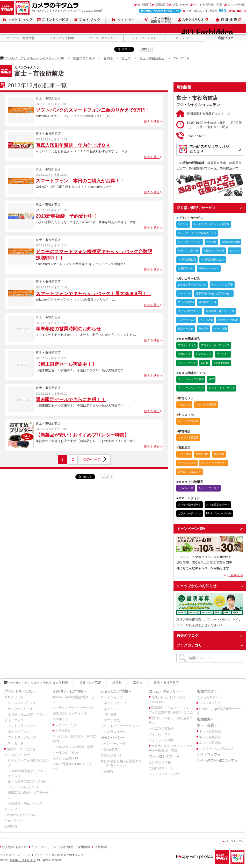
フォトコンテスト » (164, 756)
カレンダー (12, 809)
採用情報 (160, 5)
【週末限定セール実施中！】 (66, 364)
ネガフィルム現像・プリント (28, 714)
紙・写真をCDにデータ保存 (27, 781)
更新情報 (107, 771)
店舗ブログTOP (84, 58)
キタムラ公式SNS (65, 758)
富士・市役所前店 (152, 58)
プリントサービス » (19, 691)
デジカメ (51, 855)
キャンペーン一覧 (113, 744)
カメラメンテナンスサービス (73, 708)
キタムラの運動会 (161, 728)
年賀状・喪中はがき (21, 749)
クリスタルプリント (22, 703)
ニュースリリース (44, 847)
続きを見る (152, 122)
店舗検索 (229, 20)
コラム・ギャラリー (103, 38)
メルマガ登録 (236, 5)
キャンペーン (185, 38)
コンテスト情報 (160, 762)
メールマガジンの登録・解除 (73, 747)
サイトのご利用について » (217, 760)
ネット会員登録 (210, 731)
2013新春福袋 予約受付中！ (67, 216)
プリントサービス (53, 20)
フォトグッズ (14, 820)
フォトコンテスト (144, 38)
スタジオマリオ (23, 8)
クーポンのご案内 (65, 753)
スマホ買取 (112, 720)
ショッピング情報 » (115, 691)
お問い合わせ (180, 5)
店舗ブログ (226, 38)
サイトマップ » (208, 755)
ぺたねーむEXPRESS (20, 815)
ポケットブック (19, 732)
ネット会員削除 (210, 743)
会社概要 (143, 5)
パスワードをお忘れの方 (216, 749)
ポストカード (14, 743)
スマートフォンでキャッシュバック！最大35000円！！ (93, 294)
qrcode (146, 49)
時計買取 (110, 714)
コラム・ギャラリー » (165, 691)
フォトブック (88, 20)
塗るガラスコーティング (70, 713)
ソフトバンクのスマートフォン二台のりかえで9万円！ (93, 110)
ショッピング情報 (62, 38)
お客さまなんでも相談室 (193, 11)
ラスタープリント (20, 709)
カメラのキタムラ (7, 8)
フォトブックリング (22, 737)
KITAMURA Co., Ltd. (23, 860)
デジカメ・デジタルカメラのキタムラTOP (34, 58)
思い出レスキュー (17, 755)
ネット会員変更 (210, 737)
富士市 (126, 58)
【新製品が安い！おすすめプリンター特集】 (82, 435)
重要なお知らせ (112, 755)
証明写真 (11, 826)
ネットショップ (18, 20)
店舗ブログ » (206, 691)
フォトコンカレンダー (164, 774)
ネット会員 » (206, 725)
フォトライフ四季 (161, 740)
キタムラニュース (113, 732)
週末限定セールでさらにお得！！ (71, 400)
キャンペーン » (112, 737)
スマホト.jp (60, 719)
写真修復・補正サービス (25, 803)
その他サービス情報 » (69, 691)
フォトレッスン (160, 734)
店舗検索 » (205, 719)
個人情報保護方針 (15, 847)
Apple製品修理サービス (158, 20)
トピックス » (110, 749)
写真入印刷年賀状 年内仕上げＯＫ (73, 145)
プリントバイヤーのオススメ (121, 726)
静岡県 (108, 58)
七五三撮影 (63, 731)
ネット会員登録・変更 (208, 5)
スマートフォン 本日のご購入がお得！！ (80, 181)
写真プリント (14, 697)
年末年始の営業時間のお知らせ (68, 329)
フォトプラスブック (22, 726)
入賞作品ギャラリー (163, 768)
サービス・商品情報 (21, 38)
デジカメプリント (11, 855)
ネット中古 (123, 20)
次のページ (92, 459)
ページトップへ (235, 841)
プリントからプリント (24, 787)
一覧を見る (235, 575)
